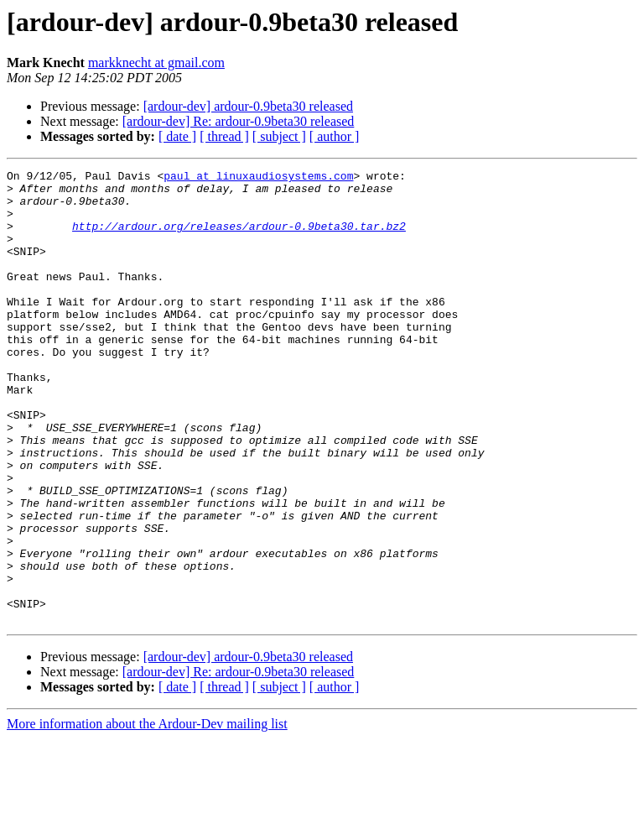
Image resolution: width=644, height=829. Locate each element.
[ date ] (177, 136)
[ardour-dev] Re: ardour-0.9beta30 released (239, 121)
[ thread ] (224, 136)
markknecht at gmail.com (156, 63)
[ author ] (335, 136)
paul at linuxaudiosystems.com (258, 178)
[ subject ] (279, 136)
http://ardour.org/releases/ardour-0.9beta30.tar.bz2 (239, 238)
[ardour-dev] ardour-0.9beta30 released (248, 106)
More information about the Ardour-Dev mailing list (147, 814)
